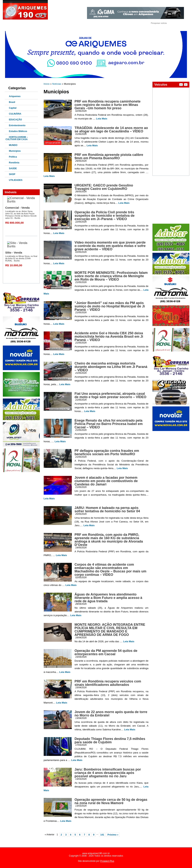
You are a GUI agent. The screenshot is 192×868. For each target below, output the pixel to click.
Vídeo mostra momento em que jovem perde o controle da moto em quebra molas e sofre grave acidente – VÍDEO (110, 246)
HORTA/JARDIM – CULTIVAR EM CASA (17, 138)
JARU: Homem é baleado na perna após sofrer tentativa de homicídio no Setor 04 (107, 509)
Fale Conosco (55, 23)
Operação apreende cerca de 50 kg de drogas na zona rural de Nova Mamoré (111, 801)
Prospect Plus (107, 861)
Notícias (57, 84)
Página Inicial (16, 23)
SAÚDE (13, 168)
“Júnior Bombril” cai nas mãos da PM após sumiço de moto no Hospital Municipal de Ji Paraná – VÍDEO (110, 306)
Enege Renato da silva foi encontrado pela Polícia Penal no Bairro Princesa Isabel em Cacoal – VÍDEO (109, 424)
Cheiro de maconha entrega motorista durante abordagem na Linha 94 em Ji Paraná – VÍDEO (111, 367)
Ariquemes (15, 96)
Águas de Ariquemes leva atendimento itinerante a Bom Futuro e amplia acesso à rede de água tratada (108, 598)
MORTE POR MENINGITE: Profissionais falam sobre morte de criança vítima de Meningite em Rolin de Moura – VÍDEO (111, 276)
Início (47, 84)
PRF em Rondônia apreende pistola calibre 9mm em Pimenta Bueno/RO (109, 156)
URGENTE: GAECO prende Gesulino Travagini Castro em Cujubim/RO (104, 187)
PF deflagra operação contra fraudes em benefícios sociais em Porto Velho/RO (107, 452)
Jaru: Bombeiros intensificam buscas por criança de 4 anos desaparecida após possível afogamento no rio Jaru (108, 773)
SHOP (12, 174)
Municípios (15, 151)
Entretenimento (17, 125)
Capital (13, 108)
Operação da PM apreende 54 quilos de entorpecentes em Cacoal (106, 652)
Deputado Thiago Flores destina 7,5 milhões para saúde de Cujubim (110, 740)
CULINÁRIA (15, 114)
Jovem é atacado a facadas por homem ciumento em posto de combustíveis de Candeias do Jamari (106, 481)
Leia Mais (102, 119)
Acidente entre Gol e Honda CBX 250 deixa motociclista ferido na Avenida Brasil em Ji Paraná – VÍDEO (109, 337)
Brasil (12, 102)
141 (102, 835)
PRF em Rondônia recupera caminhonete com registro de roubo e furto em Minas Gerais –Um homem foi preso (108, 105)
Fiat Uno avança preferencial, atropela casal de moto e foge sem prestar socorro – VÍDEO (111, 395)
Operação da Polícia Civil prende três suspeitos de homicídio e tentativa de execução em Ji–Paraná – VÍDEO (105, 216)
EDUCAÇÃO (15, 120)
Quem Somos (35, 23)
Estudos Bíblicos (18, 131)
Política (13, 157)
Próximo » (113, 835)
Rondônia (14, 163)
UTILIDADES (16, 180)
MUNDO (13, 145)
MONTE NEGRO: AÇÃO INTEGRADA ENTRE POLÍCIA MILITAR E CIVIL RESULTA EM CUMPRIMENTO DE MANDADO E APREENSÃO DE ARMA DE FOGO (110, 630)
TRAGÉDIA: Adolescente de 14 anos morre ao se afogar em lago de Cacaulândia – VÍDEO (111, 130)
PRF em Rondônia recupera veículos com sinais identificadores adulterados (108, 683)
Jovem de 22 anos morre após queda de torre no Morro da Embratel (111, 714)
